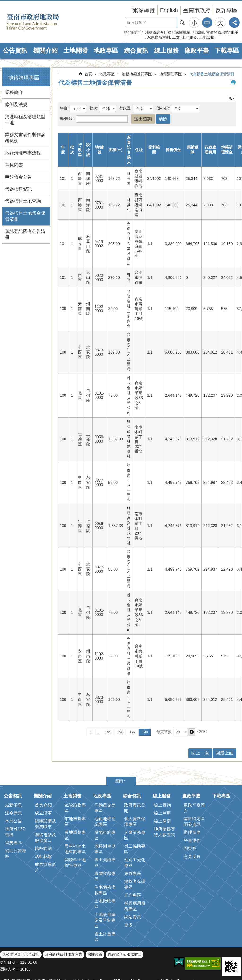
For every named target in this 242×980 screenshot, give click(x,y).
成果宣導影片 (45, 843)
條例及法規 (16, 104)
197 (132, 708)
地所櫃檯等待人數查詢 (164, 807)
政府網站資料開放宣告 (64, 930)
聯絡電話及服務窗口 (45, 813)
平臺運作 (192, 816)
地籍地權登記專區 (137, 74)
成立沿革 (43, 788)
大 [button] (220, 23)
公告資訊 (15, 51)
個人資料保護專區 (135, 797)
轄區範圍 (43, 824)
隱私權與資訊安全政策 (21, 930)
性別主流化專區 (135, 838)
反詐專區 (226, 10)
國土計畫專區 (105, 912)
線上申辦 (162, 788)
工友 (176, 37)
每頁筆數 (164, 707)
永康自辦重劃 (159, 37)
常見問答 (14, 165)
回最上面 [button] (225, 728)
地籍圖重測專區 (105, 824)
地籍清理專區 (24, 78)
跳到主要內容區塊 (2, 2)
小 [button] (194, 23)
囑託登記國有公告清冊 (25, 234)
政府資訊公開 (135, 783)
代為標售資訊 (18, 189)
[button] (192, 708)
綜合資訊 (136, 51)
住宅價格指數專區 (105, 865)
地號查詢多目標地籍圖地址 (168, 32)
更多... (130, 900)
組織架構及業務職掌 (45, 799)
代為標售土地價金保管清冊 (25, 216)
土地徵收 (207, 37)
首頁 (88, 74)
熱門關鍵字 (133, 32)
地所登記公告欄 (16, 807)
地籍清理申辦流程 (23, 153)
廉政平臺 (197, 51)
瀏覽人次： (9, 945)
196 (120, 708)
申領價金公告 (18, 177)
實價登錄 (214, 32)
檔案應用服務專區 (135, 882)
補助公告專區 (16, 829)
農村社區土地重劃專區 (75, 824)
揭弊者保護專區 (135, 860)
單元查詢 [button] (232, 98)
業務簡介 (14, 92)
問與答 (190, 824)
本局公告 (13, 797)
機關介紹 (45, 51)
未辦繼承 (231, 32)
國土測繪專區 (105, 838)
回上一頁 (200, 728)
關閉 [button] (119, 756)
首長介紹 (43, 780)
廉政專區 (133, 849)
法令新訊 (13, 788)
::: (2, 69)
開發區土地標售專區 (75, 838)
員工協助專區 (135, 824)
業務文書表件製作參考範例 (25, 138)
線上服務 (166, 51)
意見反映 (192, 832)
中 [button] (207, 23)
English (169, 10)
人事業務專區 (135, 811)
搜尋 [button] (182, 23)
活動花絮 (43, 832)
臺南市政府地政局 (40, 22)
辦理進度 (192, 808)
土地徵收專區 (105, 879)
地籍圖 (198, 32)
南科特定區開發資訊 (194, 797)
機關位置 (95, 930)
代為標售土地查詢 (23, 201)
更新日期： (9, 938)
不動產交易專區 (105, 783)
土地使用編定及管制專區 (105, 896)
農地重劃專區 (75, 811)
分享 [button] (234, 23)
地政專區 (106, 51)
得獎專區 (13, 818)
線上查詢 (162, 780)
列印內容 (233, 82)
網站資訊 (133, 892)
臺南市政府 (197, 10)
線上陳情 (162, 797)
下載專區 (227, 51)
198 (145, 708)
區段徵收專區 (75, 783)
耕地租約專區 (105, 811)
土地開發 (189, 37)
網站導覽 (144, 10)
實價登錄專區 (105, 852)
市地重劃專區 (75, 797)
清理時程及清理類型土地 (25, 120)
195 (108, 708)
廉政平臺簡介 (194, 783)
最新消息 (13, 780)
